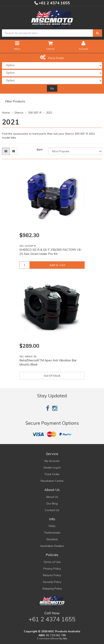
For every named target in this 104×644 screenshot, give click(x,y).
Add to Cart (57, 265)
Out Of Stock (52, 376)
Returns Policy (52, 575)
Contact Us (52, 510)
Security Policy (52, 582)
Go (52, 88)
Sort (39, 150)
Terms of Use (52, 562)
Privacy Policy (52, 569)
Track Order (52, 474)
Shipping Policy (52, 588)
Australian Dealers (52, 546)
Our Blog (52, 503)
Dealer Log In (52, 468)
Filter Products (15, 101)
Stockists (52, 539)
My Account (52, 461)
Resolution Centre (52, 481)
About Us (52, 497)
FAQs (52, 526)
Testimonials (52, 533)
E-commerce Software (48, 639)
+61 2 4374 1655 (54, 3)
